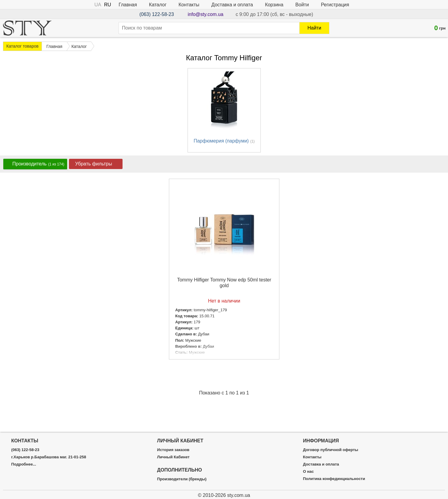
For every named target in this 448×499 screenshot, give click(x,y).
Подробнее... (23, 464)
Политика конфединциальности (334, 479)
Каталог (158, 5)
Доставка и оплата (232, 5)
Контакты (189, 5)
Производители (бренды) (182, 479)
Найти (314, 28)
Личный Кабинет (173, 457)
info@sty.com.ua (206, 14)
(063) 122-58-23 (157, 14)
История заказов (173, 450)
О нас (308, 472)
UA (98, 5)
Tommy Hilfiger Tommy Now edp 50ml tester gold (224, 283)
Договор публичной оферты (330, 450)
